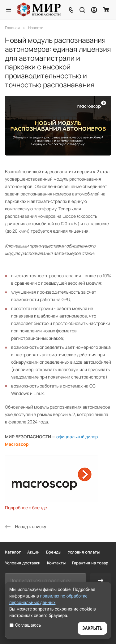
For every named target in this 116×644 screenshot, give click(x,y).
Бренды (54, 552)
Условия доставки (23, 563)
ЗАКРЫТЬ (92, 628)
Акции (33, 552)
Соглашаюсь (25, 625)
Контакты (56, 563)
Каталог (13, 552)
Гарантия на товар (90, 563)
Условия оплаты (84, 552)
